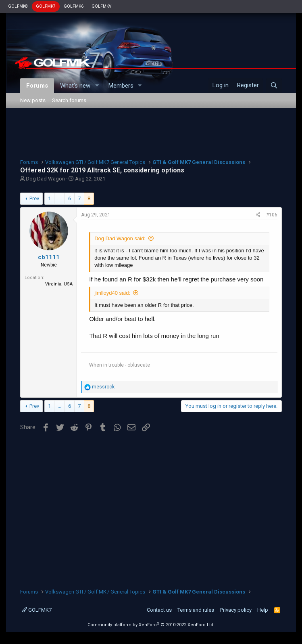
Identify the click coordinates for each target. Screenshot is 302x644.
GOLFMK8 (18, 6)
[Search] (274, 86)
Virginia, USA (59, 284)
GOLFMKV (101, 6)
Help (263, 610)
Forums (37, 86)
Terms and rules (196, 610)
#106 (272, 215)
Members (121, 86)
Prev (34, 198)
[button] (97, 86)
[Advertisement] (151, 132)
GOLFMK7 (46, 6)
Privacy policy (236, 610)
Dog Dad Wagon (45, 179)
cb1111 (49, 257)
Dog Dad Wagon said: (120, 238)
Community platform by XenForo (151, 625)
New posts (33, 100)
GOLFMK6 (74, 6)
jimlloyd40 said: (112, 293)
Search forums (69, 100)
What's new (75, 86)
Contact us (159, 610)
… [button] (59, 198)
